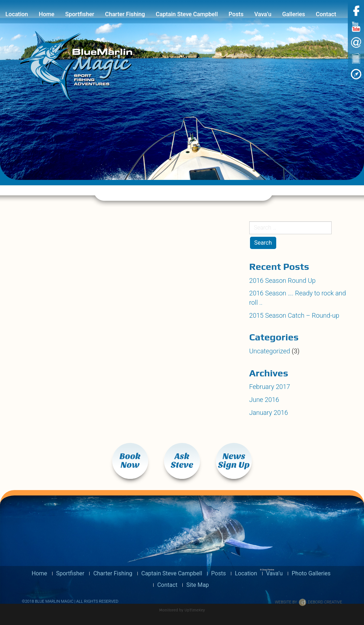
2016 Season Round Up (283, 280)
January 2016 (269, 413)
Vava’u (263, 14)
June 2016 (264, 400)
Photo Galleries (311, 573)
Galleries (294, 14)
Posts (236, 14)
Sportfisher (80, 14)
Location (17, 14)
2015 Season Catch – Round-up (294, 315)
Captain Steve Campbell (187, 14)
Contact (326, 14)
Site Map (198, 585)
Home (47, 14)
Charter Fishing (125, 14)
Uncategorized (270, 351)
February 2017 (270, 387)
